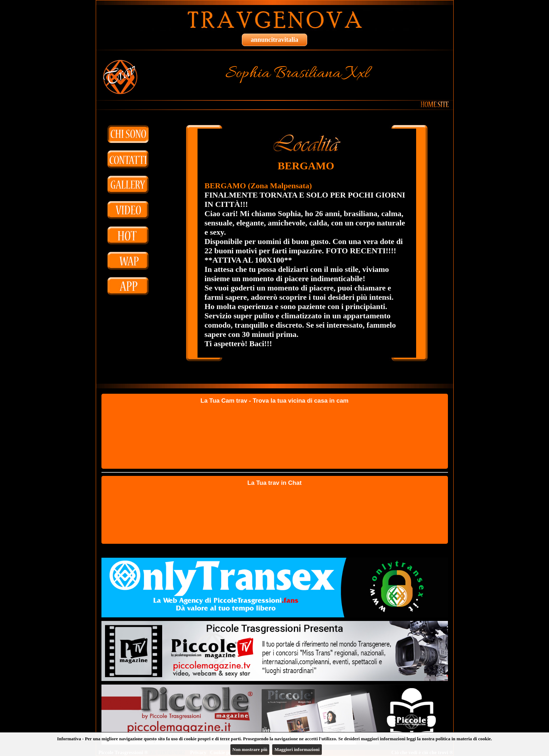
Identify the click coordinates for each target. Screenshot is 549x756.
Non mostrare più (250, 749)
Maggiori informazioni (297, 749)
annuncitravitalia (274, 40)
